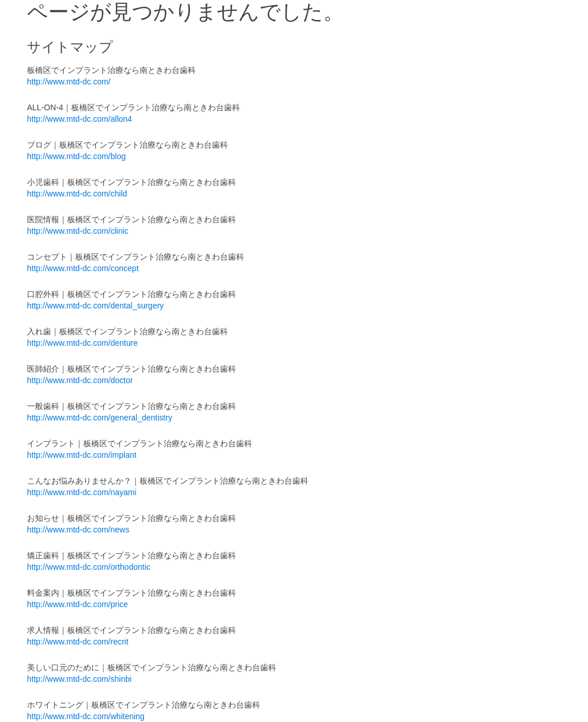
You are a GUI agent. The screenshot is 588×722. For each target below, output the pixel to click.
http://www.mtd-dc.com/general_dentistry (100, 418)
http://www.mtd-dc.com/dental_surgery (95, 306)
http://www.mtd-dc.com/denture (82, 343)
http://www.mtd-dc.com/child (77, 194)
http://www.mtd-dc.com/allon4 (80, 119)
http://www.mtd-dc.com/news (78, 530)
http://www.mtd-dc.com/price (78, 604)
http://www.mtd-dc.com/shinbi (79, 679)
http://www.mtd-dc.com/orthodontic (89, 567)
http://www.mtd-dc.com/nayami (82, 492)
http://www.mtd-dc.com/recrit (78, 642)
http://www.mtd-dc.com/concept (83, 268)
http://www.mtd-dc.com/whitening (86, 716)
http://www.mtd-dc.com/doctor (80, 380)
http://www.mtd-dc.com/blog (76, 156)
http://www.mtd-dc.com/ (69, 82)
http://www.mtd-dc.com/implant (82, 455)
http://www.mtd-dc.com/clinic (78, 231)
